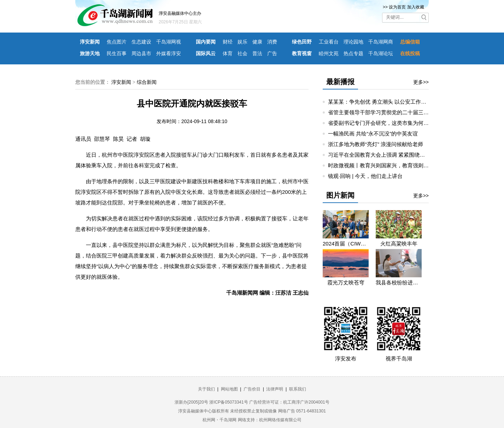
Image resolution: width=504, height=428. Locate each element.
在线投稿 (410, 53)
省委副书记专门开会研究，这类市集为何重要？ (384, 123)
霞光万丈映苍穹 (346, 282)
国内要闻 (206, 42)
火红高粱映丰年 (399, 244)
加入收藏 (416, 7)
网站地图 (229, 389)
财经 (228, 42)
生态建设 (141, 42)
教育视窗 (302, 53)
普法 (257, 53)
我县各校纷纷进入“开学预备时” (399, 282)
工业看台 (329, 42)
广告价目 (252, 389)
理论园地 (353, 42)
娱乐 (242, 42)
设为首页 (397, 7)
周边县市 (141, 53)
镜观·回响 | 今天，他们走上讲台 (365, 176)
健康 (257, 42)
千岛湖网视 (169, 42)
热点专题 (353, 53)
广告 (272, 53)
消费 (272, 42)
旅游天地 (90, 53)
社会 (242, 53)
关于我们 (206, 389)
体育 (228, 53)
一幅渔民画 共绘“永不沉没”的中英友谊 (373, 134)
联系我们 (298, 389)
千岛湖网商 (381, 42)
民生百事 (117, 53)
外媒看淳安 (169, 53)
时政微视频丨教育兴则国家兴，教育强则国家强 (384, 165)
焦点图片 (117, 42)
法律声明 (275, 389)
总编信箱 (410, 42)
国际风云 (206, 53)
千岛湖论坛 (381, 53)
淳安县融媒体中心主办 (180, 13)
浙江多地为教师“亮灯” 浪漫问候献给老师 (376, 144)
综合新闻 (147, 82)
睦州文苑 (329, 53)
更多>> (421, 82)
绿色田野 (302, 42)
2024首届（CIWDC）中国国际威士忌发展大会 (346, 244)
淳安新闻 (90, 42)
